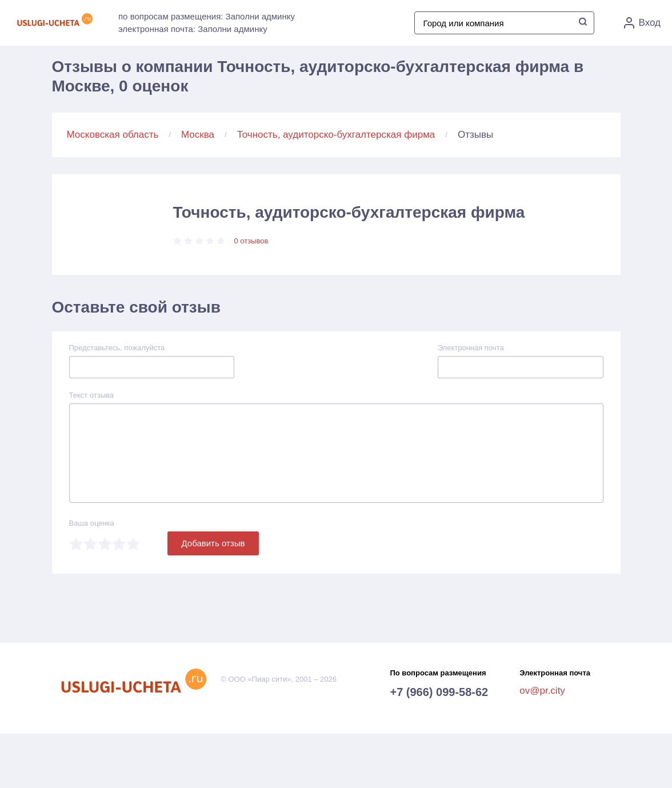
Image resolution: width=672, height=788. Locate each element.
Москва (198, 135)
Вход (642, 23)
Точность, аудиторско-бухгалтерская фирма (336, 135)
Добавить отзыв (213, 543)
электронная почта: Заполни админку (193, 29)
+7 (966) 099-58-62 (439, 692)
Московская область (113, 135)
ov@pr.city (542, 691)
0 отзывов (251, 241)
